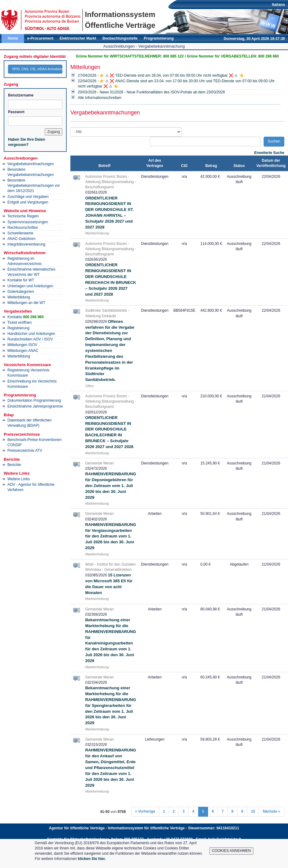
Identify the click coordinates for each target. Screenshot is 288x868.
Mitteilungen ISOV (22, 345)
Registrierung (18, 328)
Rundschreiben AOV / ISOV (30, 339)
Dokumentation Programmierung (34, 400)
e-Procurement (40, 38)
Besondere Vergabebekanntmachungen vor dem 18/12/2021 (34, 186)
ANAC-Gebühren (21, 239)
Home (13, 38)
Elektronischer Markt (78, 38)
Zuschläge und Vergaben (28, 197)
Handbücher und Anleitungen (31, 334)
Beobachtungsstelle (120, 38)
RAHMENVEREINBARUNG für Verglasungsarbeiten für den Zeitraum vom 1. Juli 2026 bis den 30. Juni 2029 (111, 536)
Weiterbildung (19, 297)
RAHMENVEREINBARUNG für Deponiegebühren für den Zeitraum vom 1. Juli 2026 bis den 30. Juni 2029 (111, 485)
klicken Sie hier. (92, 859)
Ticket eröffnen (20, 323)
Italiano (278, 5)
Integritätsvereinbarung (26, 244)
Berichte (14, 465)
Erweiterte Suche (269, 153)
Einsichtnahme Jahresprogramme (35, 406)
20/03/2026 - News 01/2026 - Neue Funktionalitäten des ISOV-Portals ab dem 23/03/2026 (151, 92)
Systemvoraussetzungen (28, 222)
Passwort (16, 112)
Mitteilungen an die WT (26, 303)
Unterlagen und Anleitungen (30, 286)
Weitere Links (19, 479)
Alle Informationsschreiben (100, 98)
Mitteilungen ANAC (23, 351)
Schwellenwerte (20, 233)
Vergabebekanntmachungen (31, 164)
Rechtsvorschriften (23, 228)
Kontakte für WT (21, 280)
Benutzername (21, 95)
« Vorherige (145, 811)
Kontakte (25, 317)
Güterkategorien (21, 292)
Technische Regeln (23, 216)
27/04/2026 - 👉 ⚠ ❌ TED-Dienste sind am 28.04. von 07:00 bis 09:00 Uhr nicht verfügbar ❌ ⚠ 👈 (161, 75)
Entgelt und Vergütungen (28, 202)
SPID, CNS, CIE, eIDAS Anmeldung (37, 69)
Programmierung (159, 38)
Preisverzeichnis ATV (25, 451)
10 (253, 811)
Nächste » (271, 811)
